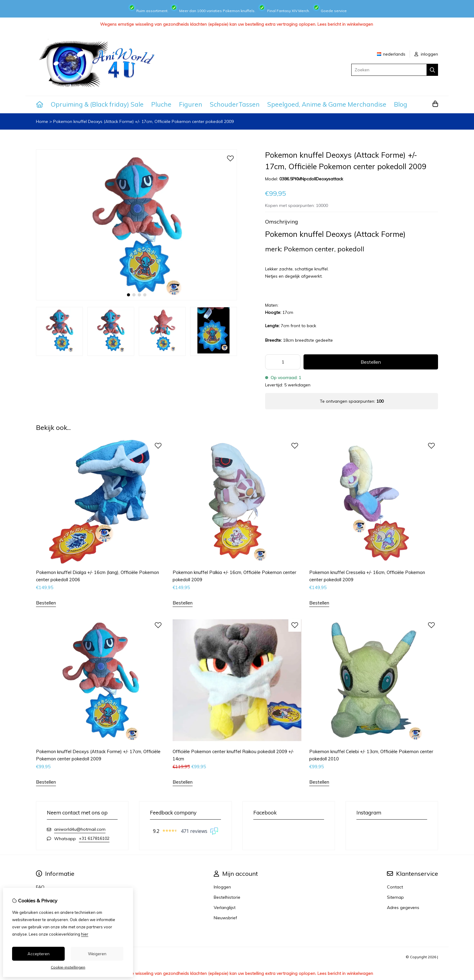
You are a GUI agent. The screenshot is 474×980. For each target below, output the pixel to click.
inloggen (426, 54)
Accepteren (39, 954)
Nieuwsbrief (225, 918)
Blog (401, 104)
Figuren (191, 104)
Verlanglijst (225, 907)
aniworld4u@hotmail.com (80, 829)
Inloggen (222, 887)
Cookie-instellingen (68, 967)
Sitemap (395, 897)
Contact (395, 887)
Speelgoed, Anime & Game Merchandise (327, 104)
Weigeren (97, 954)
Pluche (161, 104)
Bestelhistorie (227, 897)
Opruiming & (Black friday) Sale (97, 104)
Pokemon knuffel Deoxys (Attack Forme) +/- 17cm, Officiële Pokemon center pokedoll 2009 (143, 121)
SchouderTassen (235, 104)
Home (42, 121)
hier (85, 934)
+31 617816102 (94, 838)
